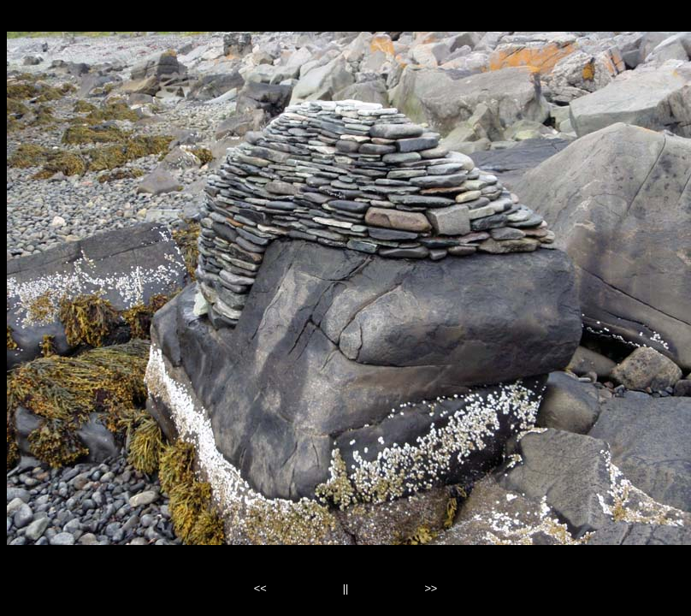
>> (431, 588)
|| (346, 588)
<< (260, 588)
